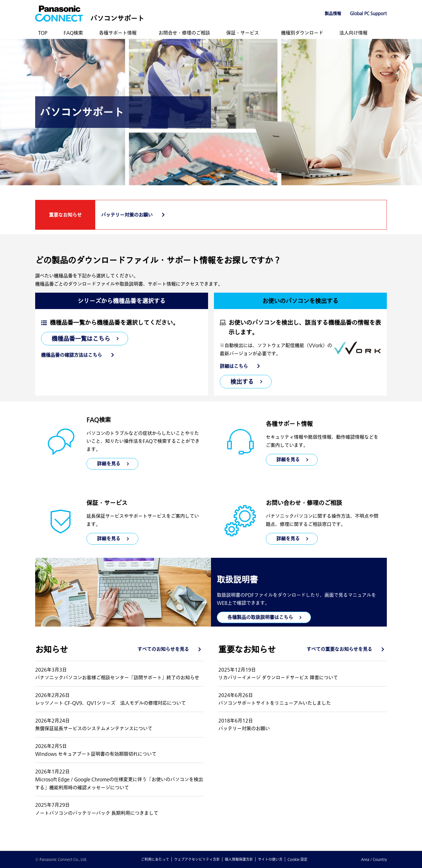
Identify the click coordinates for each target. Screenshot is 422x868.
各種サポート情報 (118, 33)
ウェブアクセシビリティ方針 (197, 859)
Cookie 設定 (297, 859)
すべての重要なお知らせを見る (339, 649)
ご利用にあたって (155, 859)
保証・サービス (243, 33)
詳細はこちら (234, 366)
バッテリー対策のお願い (127, 215)
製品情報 (333, 13)
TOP (43, 33)
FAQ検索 (73, 33)
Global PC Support (368, 13)
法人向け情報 (353, 33)
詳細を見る (288, 459)
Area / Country (374, 859)
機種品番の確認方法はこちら (72, 355)
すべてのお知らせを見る (163, 649)
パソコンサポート (117, 18)
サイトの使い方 (270, 859)
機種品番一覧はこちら (81, 339)
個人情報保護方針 (239, 859)
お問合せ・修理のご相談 (184, 33)
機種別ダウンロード (302, 33)
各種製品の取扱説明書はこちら (260, 617)
